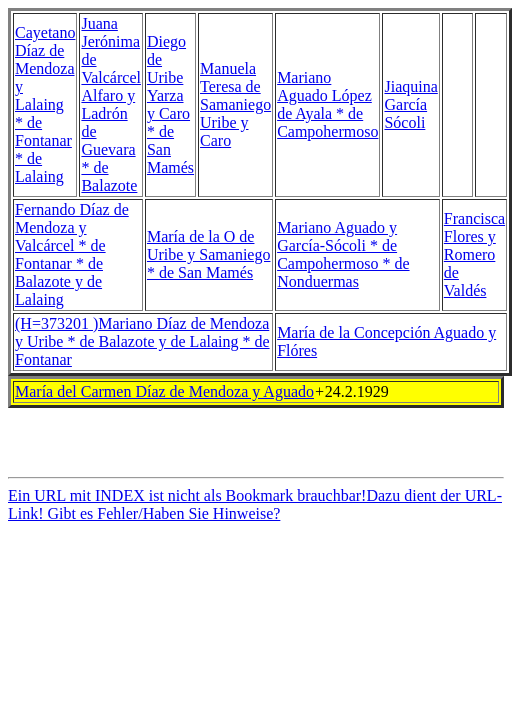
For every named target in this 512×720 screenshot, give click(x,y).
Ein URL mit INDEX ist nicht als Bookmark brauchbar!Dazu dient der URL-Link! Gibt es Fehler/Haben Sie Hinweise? (255, 510)
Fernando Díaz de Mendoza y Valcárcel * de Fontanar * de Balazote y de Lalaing (72, 254)
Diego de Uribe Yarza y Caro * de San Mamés (170, 104)
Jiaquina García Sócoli (410, 104)
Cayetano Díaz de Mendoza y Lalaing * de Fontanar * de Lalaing (45, 104)
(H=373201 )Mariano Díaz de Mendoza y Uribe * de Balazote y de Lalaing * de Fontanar (142, 341)
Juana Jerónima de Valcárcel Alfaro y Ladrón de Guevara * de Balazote (111, 104)
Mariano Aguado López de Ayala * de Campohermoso (327, 104)
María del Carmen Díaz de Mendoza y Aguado (164, 391)
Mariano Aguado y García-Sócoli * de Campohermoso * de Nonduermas (343, 254)
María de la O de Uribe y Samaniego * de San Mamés (209, 254)
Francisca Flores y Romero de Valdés (474, 254)
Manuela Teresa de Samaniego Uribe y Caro (235, 104)
